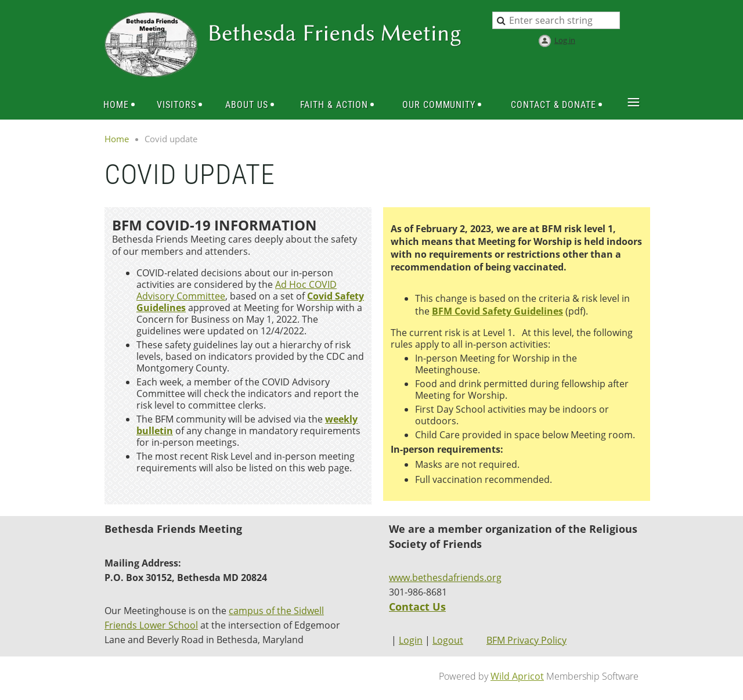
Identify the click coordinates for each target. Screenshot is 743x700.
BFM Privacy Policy (526, 640)
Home (117, 139)
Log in (565, 40)
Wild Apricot (517, 676)
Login (411, 640)
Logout (448, 640)
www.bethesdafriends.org (445, 578)
